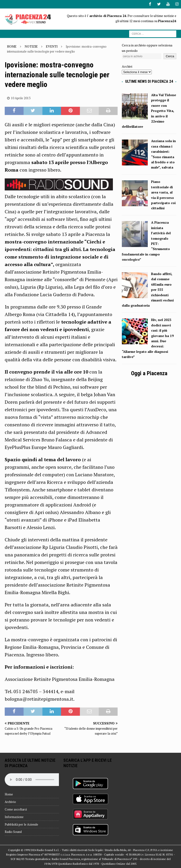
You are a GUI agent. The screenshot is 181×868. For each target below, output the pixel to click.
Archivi (127, 66)
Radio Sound (13, 832)
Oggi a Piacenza (149, 373)
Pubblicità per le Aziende (21, 824)
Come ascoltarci (16, 809)
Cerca (170, 56)
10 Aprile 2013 (21, 98)
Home (9, 794)
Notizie (31, 46)
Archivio (10, 802)
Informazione (14, 817)
